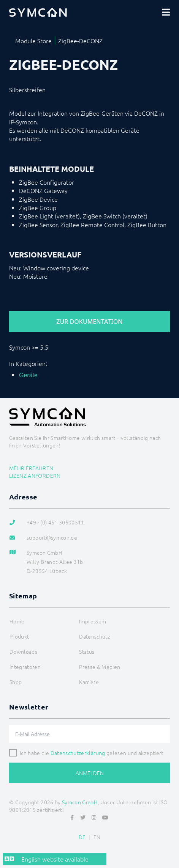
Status (87, 651)
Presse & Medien (100, 667)
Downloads (23, 651)
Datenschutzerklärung (78, 753)
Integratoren (25, 667)
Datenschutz (94, 636)
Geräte (28, 375)
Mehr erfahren (31, 468)
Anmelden (90, 773)
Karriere (89, 682)
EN (97, 837)
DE (82, 837)
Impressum (93, 621)
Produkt (19, 636)
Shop (16, 682)
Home (17, 621)
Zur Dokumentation (89, 322)
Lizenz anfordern (35, 476)
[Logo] (38, 12)
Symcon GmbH (80, 802)
